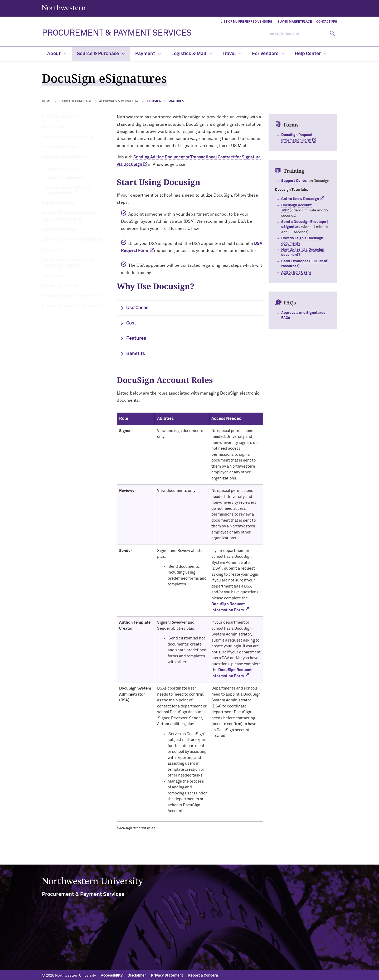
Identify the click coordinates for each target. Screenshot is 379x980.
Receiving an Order (60, 286)
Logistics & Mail (192, 54)
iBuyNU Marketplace (294, 22)
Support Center (295, 181)
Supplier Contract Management (72, 239)
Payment (148, 54)
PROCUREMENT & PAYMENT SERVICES (117, 33)
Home (47, 101)
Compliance (54, 276)
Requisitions (54, 250)
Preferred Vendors (60, 117)
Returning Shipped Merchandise (73, 296)
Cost (131, 323)
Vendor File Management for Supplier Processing (69, 216)
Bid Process (54, 127)
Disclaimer (137, 974)
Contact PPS (327, 22)
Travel (232, 54)
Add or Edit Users (296, 273)
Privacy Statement (167, 974)
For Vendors (268, 54)
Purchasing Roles (59, 203)
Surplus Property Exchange (68, 137)
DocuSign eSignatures (64, 178)
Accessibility (112, 974)
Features (136, 338)
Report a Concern (203, 974)
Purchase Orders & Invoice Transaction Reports (67, 263)
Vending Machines (60, 147)
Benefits (136, 354)
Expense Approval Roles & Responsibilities (67, 191)
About (57, 54)
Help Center (311, 54)
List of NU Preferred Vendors (246, 22)
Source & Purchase (101, 54)
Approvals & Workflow (119, 101)
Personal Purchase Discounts (70, 306)
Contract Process (59, 229)
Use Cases (137, 308)
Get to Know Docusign (300, 199)
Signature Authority (62, 169)
